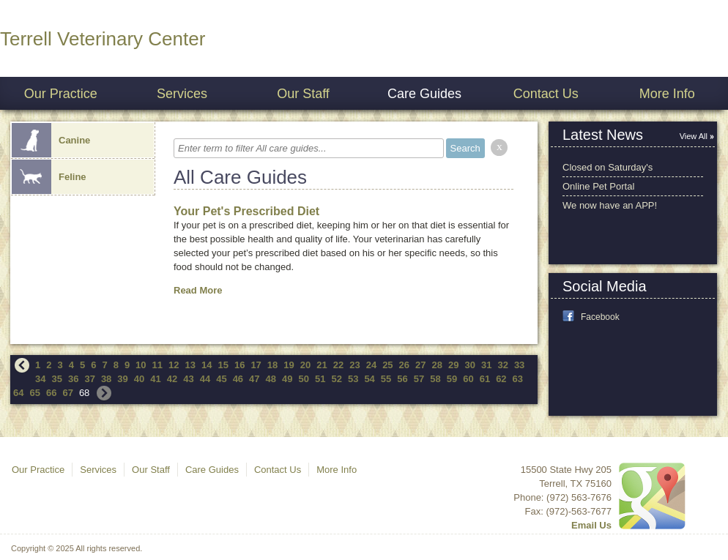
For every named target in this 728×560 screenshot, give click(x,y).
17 (256, 365)
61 (485, 379)
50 (304, 379)
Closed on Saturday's (608, 167)
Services (182, 94)
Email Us (591, 525)
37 (89, 379)
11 (157, 365)
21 (322, 365)
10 (141, 365)
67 (67, 393)
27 (420, 365)
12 (174, 365)
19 (289, 365)
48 (271, 379)
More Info (667, 94)
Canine (51, 140)
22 (338, 365)
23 (354, 365)
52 (336, 379)
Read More (198, 290)
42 (172, 379)
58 (435, 379)
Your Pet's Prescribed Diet (246, 211)
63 (518, 379)
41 (155, 379)
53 (353, 379)
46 (238, 379)
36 (73, 379)
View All (694, 136)
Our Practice (61, 94)
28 (437, 365)
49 (287, 379)
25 (387, 365)
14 (207, 365)
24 (371, 365)
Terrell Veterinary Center (103, 39)
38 (106, 379)
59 (452, 379)
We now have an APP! (610, 205)
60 (468, 379)
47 (254, 379)
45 (221, 379)
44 (205, 379)
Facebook (600, 317)
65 (34, 393)
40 (139, 379)
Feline (49, 177)
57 (419, 379)
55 (386, 379)
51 (320, 379)
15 (223, 365)
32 (502, 365)
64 (18, 393)
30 (469, 365)
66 (51, 393)
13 (190, 365)
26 (404, 365)
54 (369, 379)
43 (188, 379)
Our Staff (303, 94)
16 (239, 365)
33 (519, 365)
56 (402, 379)
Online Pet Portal (598, 186)
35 (56, 379)
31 (486, 365)
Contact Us (546, 94)
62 (501, 379)
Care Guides (424, 94)
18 (272, 365)
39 (122, 379)
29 (453, 365)
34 (40, 379)
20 (305, 365)
